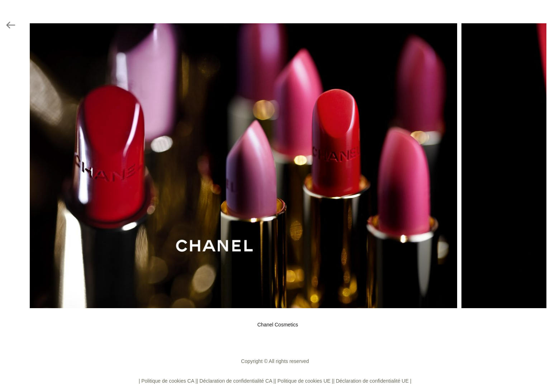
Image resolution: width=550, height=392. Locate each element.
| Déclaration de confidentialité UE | (372, 381)
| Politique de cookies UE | (304, 381)
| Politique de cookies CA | (168, 381)
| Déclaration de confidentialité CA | (236, 381)
